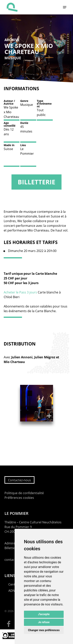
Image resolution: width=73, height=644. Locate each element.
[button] (65, 7)
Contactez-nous (19, 480)
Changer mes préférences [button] (44, 630)
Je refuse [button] (44, 622)
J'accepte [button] (44, 614)
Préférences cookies (19, 498)
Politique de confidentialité (24, 493)
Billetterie (36, 182)
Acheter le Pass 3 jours (20, 292)
